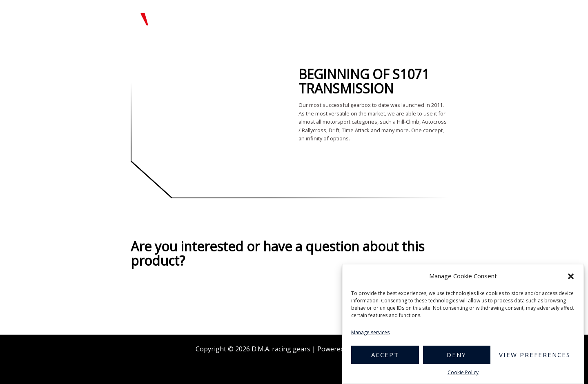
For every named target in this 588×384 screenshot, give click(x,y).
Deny (457, 355)
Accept (385, 355)
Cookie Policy (463, 372)
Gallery (355, 18)
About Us (318, 18)
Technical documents (410, 18)
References (472, 18)
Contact (513, 18)
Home (238, 18)
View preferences (535, 355)
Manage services (370, 332)
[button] (571, 276)
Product (275, 18)
